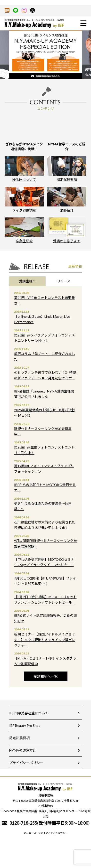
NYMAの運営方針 (23, 750)
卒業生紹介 (24, 230)
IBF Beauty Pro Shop (25, 725)
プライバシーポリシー (26, 763)
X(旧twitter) (33, 10)
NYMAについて (24, 169)
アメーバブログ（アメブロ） (7, 10)
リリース (64, 281)
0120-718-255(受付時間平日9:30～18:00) (50, 823)
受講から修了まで (67, 230)
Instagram (24, 10)
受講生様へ (27, 281)
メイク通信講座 (24, 200)
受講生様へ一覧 (46, 676)
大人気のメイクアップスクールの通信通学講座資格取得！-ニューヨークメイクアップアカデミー (35, 24)
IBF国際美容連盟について (29, 713)
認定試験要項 (67, 169)
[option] (46, 55)
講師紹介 (67, 200)
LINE (16, 10)
